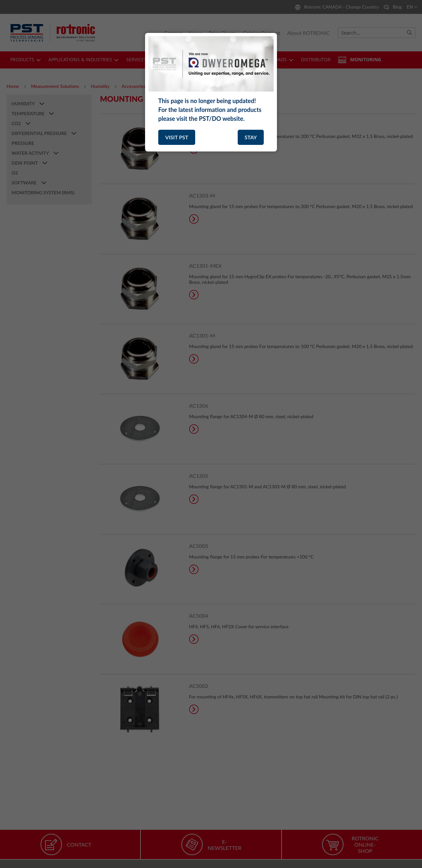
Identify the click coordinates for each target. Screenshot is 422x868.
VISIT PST (177, 137)
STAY (251, 137)
